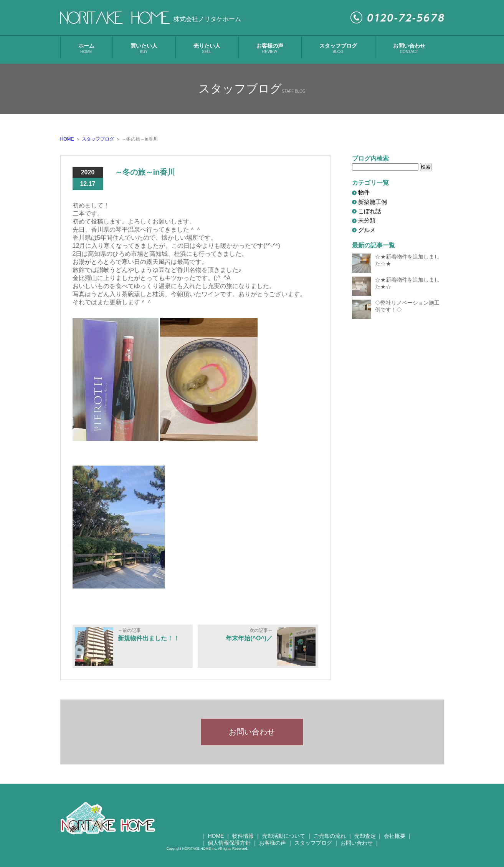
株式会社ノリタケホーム (207, 19)
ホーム (86, 48)
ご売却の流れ (330, 841)
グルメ (367, 230)
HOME (216, 841)
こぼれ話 (370, 211)
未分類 (367, 220)
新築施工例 (373, 202)
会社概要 (395, 841)
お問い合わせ (409, 48)
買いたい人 (144, 48)
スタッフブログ (338, 48)
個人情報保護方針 (229, 848)
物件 (364, 192)
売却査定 (365, 841)
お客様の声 (270, 48)
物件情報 (243, 841)
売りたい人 (207, 48)
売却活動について (284, 841)
